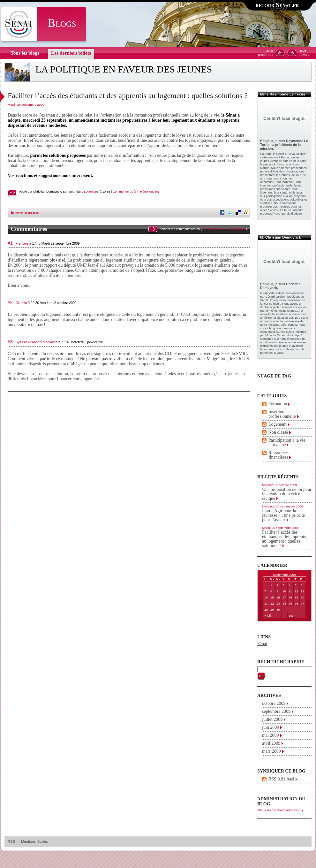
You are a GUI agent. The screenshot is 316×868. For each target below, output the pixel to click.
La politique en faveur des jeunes (124, 69)
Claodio (21, 303)
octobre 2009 (274, 703)
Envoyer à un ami (25, 212)
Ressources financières (278, 455)
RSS (11, 841)
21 (266, 603)
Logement (91, 191)
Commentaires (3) (125, 191)
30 (278, 609)
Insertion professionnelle (282, 414)
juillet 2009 (272, 719)
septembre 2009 (276, 711)
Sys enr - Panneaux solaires (37, 342)
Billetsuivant (304, 53)
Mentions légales (34, 841)
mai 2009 (271, 735)
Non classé (278, 432)
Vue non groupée (214, 229)
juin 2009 (271, 727)
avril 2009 (271, 743)
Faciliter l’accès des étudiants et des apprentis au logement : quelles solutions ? (128, 95)
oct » (292, 616)
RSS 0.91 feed (281, 779)
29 (272, 609)
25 (290, 603)
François (22, 243)
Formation (278, 404)
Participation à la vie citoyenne (287, 442)
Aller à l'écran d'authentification (279, 810)
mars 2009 (271, 751)
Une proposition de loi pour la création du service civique (287, 494)
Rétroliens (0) (150, 191)
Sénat (262, 644)
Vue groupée (237, 229)
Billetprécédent (266, 53)
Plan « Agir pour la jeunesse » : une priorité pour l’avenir (283, 515)
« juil (267, 616)
